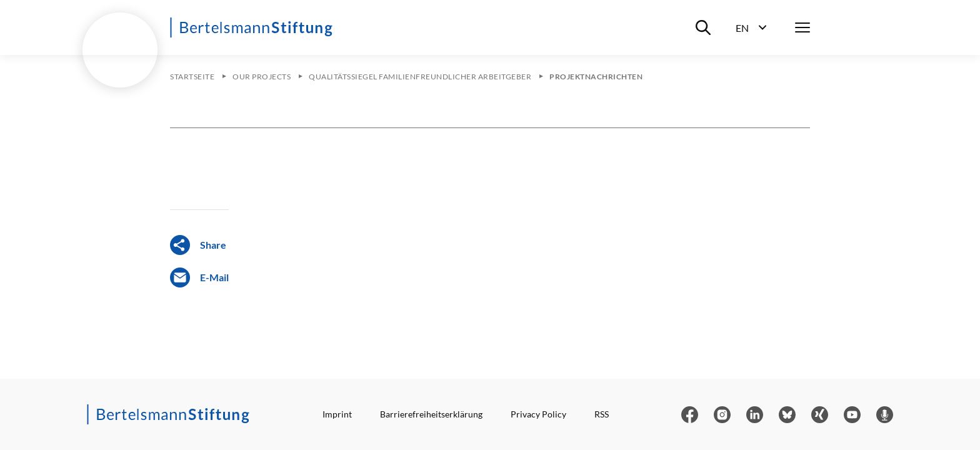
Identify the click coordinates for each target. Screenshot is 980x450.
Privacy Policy (538, 414)
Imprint (337, 414)
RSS (602, 414)
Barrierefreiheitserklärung (431, 414)
